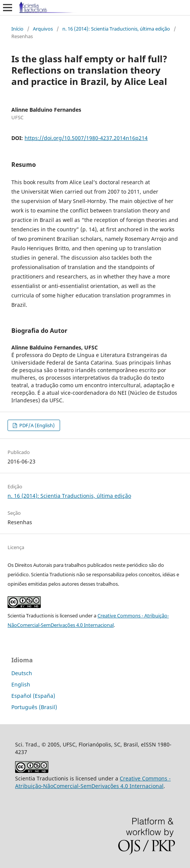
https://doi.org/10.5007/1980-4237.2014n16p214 (86, 138)
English (21, 684)
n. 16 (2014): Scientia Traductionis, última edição (116, 29)
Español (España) (33, 696)
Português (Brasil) (34, 707)
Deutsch (22, 673)
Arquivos (43, 29)
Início (17, 29)
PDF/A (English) (36, 425)
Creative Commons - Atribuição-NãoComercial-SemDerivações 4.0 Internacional (93, 782)
